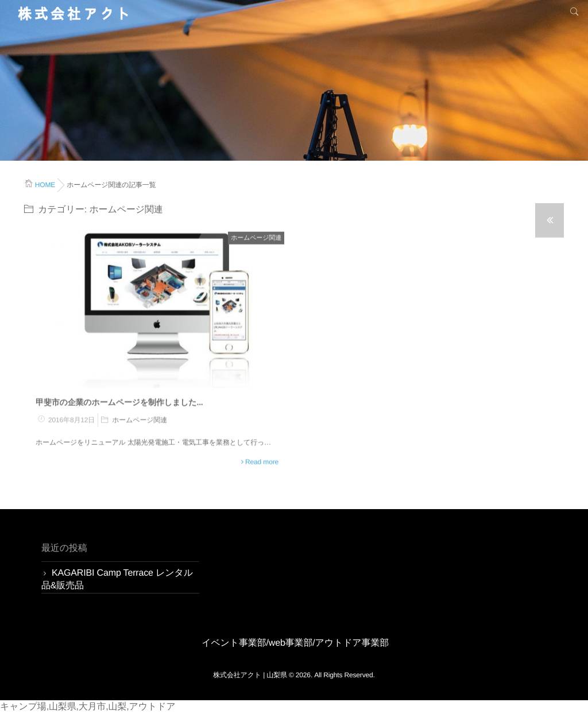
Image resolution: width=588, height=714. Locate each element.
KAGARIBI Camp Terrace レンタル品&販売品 (117, 579)
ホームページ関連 (256, 238)
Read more (262, 461)
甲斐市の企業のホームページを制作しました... (119, 402)
